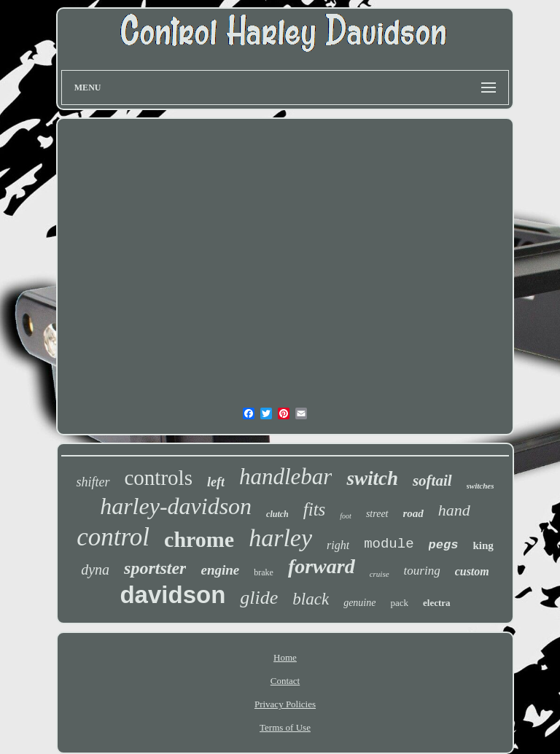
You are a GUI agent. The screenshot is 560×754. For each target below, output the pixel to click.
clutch (277, 514)
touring (422, 571)
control (113, 537)
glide (259, 598)
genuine (359, 603)
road (413, 513)
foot (346, 516)
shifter (93, 482)
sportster (155, 568)
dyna (95, 570)
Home (285, 657)
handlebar (285, 477)
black (311, 599)
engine (220, 570)
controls (159, 478)
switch (372, 478)
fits (315, 509)
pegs (444, 545)
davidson (172, 595)
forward (322, 566)
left (216, 482)
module (389, 544)
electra (437, 603)
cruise (380, 574)
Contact (285, 681)
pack (399, 603)
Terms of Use (285, 727)
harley (280, 538)
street (377, 514)
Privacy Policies (285, 704)
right (338, 545)
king (483, 545)
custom (472, 571)
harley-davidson (176, 506)
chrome (199, 539)
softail (432, 481)
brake (264, 572)
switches (481, 486)
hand (454, 510)
